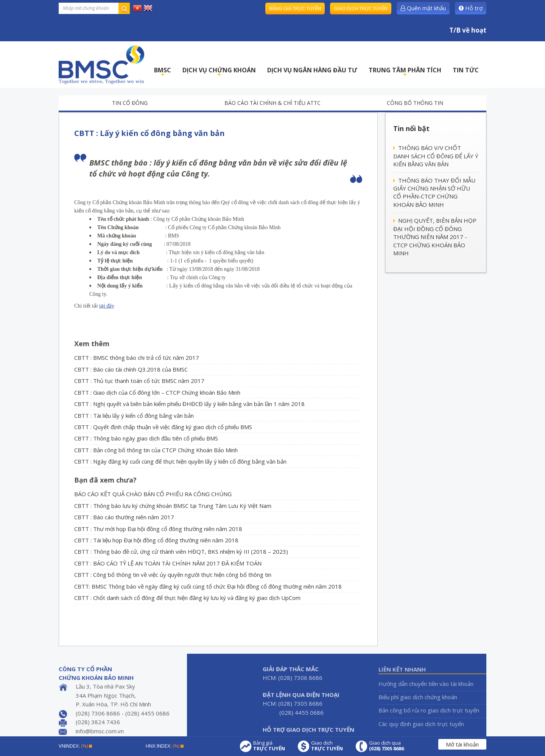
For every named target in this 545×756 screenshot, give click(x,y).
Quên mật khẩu (423, 8)
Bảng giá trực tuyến (295, 8)
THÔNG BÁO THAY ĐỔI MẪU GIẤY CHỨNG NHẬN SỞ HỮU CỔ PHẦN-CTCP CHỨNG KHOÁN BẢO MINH (434, 192)
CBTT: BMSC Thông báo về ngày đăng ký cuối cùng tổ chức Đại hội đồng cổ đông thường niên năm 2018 (208, 586)
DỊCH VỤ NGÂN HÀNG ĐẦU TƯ (312, 70)
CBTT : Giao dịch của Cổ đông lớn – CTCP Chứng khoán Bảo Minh (157, 392)
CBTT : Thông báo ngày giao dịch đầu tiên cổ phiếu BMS (146, 438)
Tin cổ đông (130, 103)
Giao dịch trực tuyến (361, 8)
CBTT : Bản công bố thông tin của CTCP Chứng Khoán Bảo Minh (156, 450)
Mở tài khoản (462, 744)
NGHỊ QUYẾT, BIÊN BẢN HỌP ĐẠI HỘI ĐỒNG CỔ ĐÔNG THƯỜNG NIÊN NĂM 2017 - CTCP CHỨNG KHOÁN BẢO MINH (435, 237)
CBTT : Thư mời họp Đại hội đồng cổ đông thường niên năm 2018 (158, 529)
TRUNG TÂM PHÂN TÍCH (405, 72)
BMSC (163, 72)
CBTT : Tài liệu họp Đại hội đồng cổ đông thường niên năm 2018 (156, 540)
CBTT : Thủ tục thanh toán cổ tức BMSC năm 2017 (139, 381)
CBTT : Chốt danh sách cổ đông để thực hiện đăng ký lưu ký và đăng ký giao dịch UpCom (187, 598)
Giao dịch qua (386, 746)
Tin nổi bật (411, 128)
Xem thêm (92, 344)
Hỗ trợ (471, 8)
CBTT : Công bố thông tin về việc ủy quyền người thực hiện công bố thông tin (173, 575)
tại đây (107, 306)
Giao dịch (327, 746)
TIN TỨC (466, 70)
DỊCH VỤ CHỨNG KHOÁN (219, 72)
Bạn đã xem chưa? (105, 480)
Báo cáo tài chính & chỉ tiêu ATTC (272, 103)
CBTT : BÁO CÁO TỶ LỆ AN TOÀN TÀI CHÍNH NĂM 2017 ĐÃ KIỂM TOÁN (168, 563)
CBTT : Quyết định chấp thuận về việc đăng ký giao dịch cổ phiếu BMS (163, 427)
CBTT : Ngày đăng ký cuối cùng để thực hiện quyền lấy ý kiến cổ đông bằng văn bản (180, 461)
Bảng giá (269, 746)
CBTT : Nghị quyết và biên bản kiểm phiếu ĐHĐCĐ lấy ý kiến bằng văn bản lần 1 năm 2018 (189, 404)
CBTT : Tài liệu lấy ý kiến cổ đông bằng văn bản (134, 415)
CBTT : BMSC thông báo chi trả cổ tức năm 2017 (137, 358)
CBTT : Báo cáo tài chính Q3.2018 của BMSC (131, 369)
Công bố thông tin (415, 103)
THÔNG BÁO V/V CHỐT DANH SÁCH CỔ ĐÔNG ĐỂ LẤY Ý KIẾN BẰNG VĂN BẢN (436, 156)
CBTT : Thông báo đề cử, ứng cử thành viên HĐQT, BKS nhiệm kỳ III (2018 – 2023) (181, 551)
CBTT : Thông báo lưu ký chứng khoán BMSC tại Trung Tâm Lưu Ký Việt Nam (173, 506)
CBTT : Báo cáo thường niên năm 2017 (124, 517)
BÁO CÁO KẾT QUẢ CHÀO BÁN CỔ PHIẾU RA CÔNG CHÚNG (153, 494)
